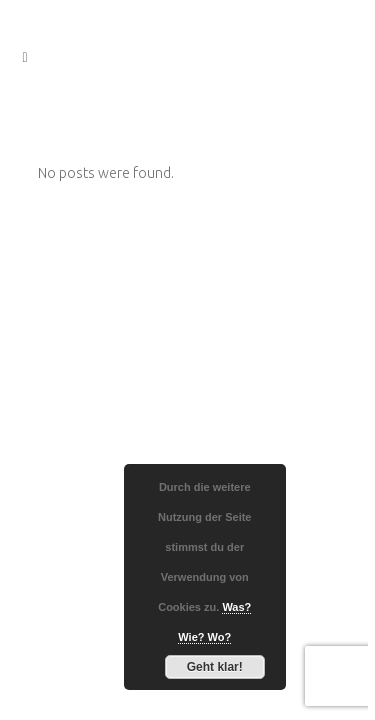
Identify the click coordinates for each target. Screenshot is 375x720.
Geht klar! (215, 667)
